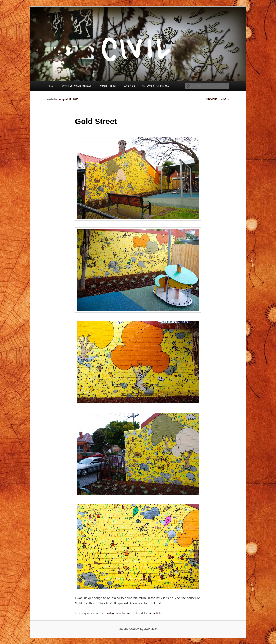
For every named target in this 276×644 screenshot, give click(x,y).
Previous (210, 99)
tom (128, 613)
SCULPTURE (109, 86)
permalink (155, 613)
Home (51, 86)
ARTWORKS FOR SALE (157, 86)
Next (225, 99)
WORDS (129, 86)
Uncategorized (113, 613)
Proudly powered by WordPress (138, 629)
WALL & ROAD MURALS (78, 86)
